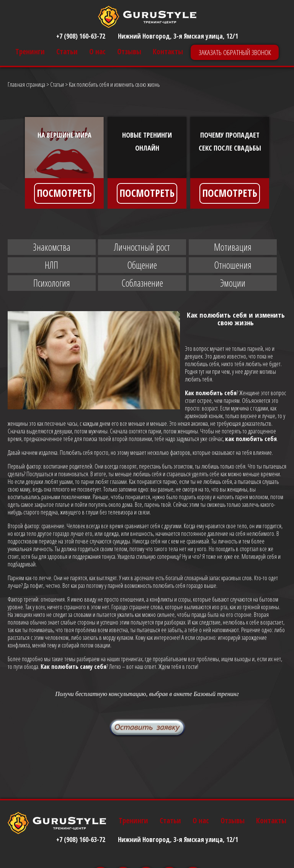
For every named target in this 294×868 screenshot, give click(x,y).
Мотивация (233, 247)
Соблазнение (142, 283)
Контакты (168, 52)
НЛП (51, 265)
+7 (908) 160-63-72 (81, 36)
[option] (64, 163)
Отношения (233, 265)
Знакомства (52, 247)
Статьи (67, 52)
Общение (142, 265)
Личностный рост (142, 247)
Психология (52, 283)
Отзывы (129, 52)
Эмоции (233, 283)
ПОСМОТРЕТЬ (64, 193)
